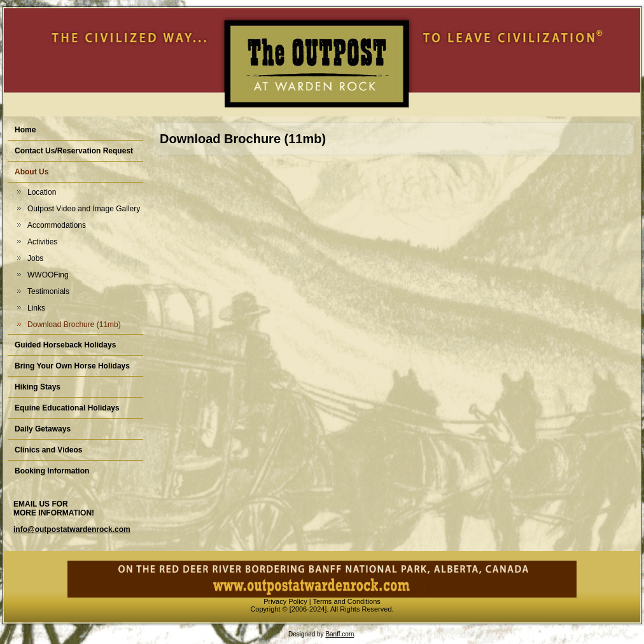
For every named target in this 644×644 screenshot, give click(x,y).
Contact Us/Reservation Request (74, 151)
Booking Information (52, 471)
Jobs (35, 258)
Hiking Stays (38, 387)
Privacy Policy (285, 601)
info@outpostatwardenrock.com (72, 529)
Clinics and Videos (48, 450)
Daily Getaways (43, 429)
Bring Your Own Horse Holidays (72, 366)
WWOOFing (48, 275)
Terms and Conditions (346, 601)
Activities (42, 242)
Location (42, 192)
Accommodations (57, 225)
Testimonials (48, 291)
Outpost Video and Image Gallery (84, 209)
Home (25, 130)
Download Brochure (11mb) (74, 325)
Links (36, 308)
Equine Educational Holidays (67, 408)
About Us (31, 172)
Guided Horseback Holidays (65, 345)
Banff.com (339, 634)
